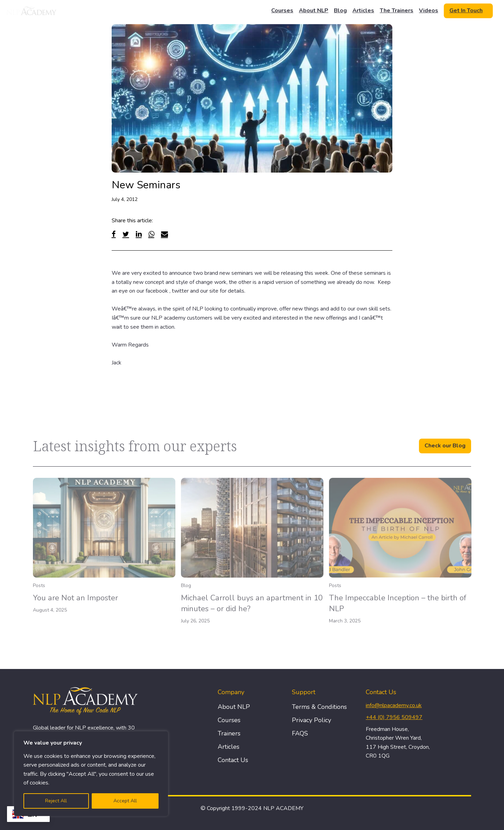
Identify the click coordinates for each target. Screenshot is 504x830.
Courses (282, 11)
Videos (429, 11)
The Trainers (397, 11)
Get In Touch (466, 11)
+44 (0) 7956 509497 (394, 717)
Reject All (56, 801)
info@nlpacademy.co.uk (394, 705)
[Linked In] (139, 234)
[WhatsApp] (151, 234)
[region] (91, 774)
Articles (363, 11)
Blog (340, 11)
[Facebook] (114, 234)
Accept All (125, 801)
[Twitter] (126, 234)
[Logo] (32, 11)
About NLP (314, 11)
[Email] (164, 234)
